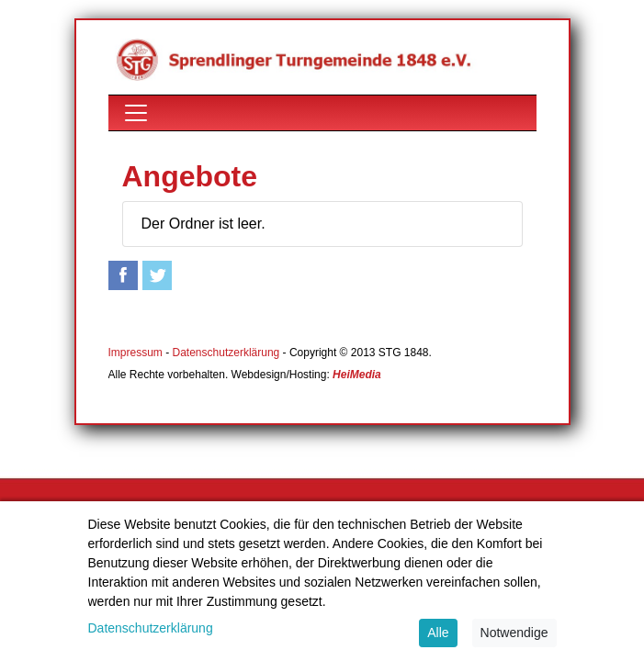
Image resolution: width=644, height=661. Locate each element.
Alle (438, 633)
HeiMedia (357, 375)
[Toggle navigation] (136, 113)
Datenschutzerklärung (226, 353)
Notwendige (514, 633)
